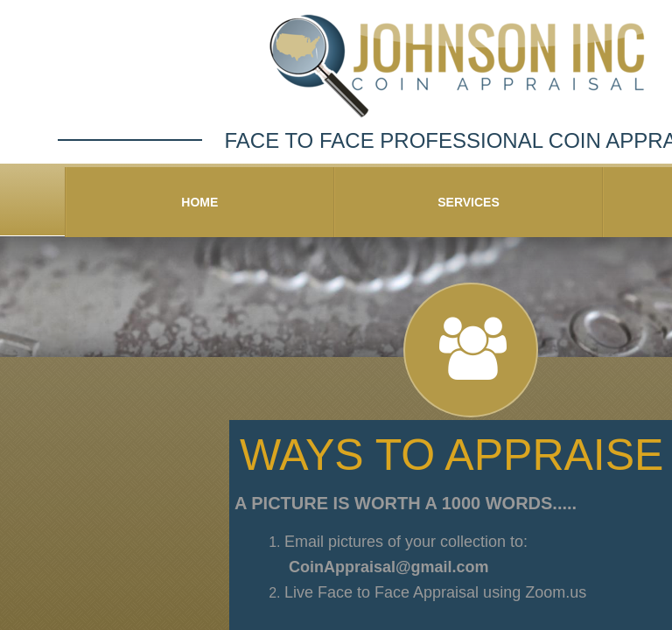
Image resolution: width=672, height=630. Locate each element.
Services (469, 202)
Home (199, 202)
